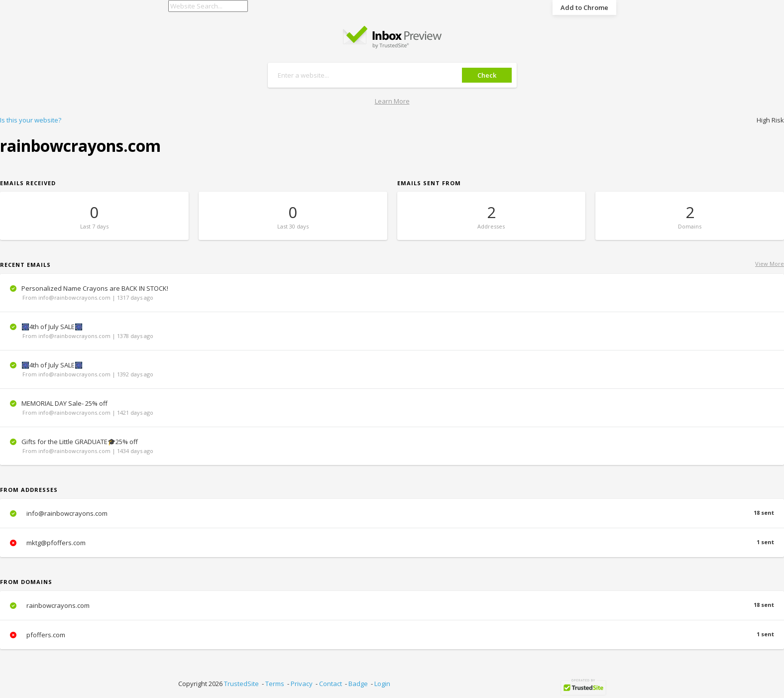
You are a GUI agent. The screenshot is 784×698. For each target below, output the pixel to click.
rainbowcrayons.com (392, 605)
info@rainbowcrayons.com (392, 513)
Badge (358, 684)
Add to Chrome (584, 7)
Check (487, 75)
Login (382, 684)
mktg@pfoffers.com (392, 543)
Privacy (302, 684)
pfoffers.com (392, 635)
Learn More (392, 101)
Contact (331, 684)
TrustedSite (241, 684)
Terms (275, 684)
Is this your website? (31, 120)
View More (770, 264)
